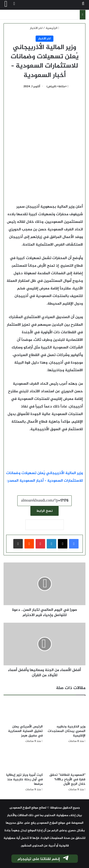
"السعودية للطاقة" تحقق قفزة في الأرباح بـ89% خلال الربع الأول (67, 779)
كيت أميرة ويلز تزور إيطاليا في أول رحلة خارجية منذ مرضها (24, 779)
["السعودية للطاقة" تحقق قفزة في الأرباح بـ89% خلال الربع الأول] (66, 760)
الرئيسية (52, 28)
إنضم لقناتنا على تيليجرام (43, 859)
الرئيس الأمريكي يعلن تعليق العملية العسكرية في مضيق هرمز (25, 731)
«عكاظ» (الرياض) (57, 87)
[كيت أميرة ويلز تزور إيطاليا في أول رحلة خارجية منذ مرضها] (23, 760)
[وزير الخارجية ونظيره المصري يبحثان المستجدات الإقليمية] (66, 711)
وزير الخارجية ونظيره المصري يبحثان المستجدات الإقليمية (67, 731)
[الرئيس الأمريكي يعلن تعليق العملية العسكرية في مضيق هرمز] (23, 711)
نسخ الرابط (44, 511)
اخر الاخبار (36, 28)
